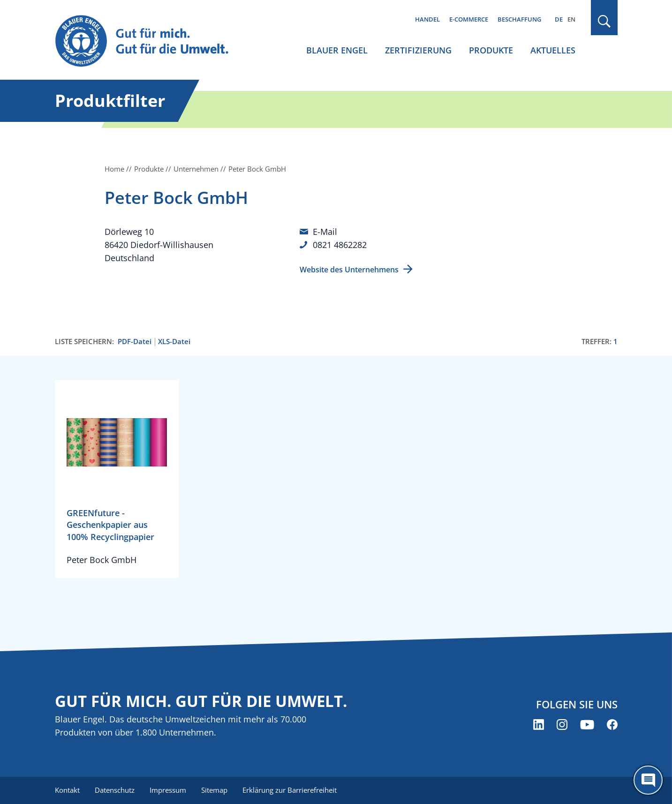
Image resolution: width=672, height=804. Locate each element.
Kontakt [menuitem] (67, 790)
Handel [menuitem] (427, 19)
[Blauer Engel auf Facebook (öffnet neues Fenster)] (612, 725)
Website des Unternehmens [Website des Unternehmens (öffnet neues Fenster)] (349, 270)
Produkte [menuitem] (491, 50)
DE (559, 19)
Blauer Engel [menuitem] (337, 50)
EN (571, 19)
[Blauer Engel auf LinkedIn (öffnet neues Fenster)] (539, 725)
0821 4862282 (340, 245)
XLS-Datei (174, 342)
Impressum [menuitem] (168, 790)
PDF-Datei (135, 342)
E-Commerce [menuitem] (469, 19)
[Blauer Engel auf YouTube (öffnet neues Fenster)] (587, 725)
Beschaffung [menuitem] (519, 19)
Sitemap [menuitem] (214, 790)
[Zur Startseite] (151, 41)
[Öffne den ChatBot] (648, 780)
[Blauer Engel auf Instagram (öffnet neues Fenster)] (562, 725)
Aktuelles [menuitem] (553, 50)
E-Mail (325, 232)
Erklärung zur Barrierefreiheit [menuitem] (290, 790)
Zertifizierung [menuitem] (418, 50)
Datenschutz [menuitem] (115, 790)
